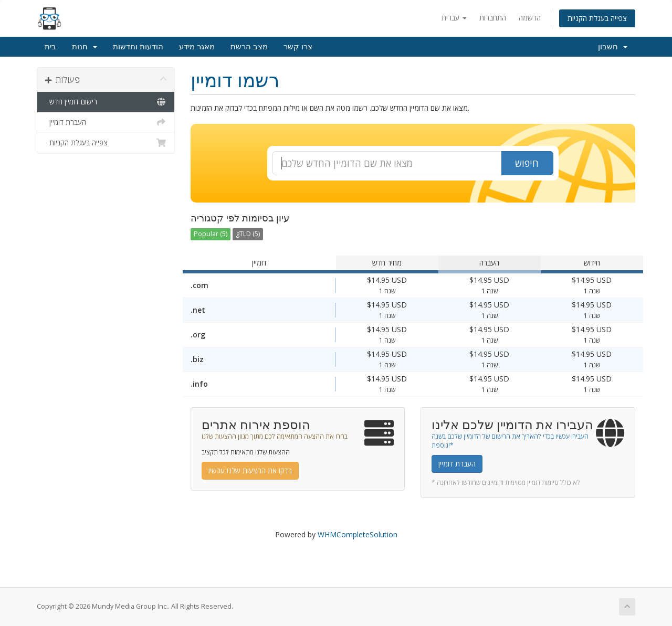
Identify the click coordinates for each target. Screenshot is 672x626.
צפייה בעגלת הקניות (597, 18)
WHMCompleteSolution (358, 534)
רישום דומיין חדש (106, 102)
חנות (85, 47)
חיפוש (527, 163)
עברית (454, 18)
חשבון (613, 47)
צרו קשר (298, 47)
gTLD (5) (248, 234)
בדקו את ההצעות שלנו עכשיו (250, 470)
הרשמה (530, 18)
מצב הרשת (249, 47)
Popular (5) (211, 234)
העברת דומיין (106, 122)
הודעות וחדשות (138, 47)
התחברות (493, 18)
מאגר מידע (197, 47)
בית (50, 47)
